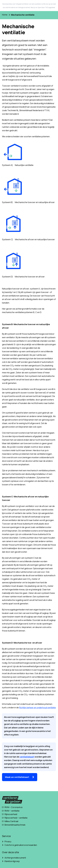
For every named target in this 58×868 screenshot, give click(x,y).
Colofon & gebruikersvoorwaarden (21, 845)
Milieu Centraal (11, 821)
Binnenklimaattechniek (15, 825)
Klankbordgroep (12, 861)
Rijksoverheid (11, 814)
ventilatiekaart (27, 757)
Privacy (8, 842)
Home (5, 15)
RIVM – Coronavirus (14, 807)
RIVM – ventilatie (12, 811)
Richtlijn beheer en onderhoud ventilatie (37, 708)
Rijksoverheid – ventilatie (16, 818)
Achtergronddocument (15, 858)
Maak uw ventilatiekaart (17, 777)
